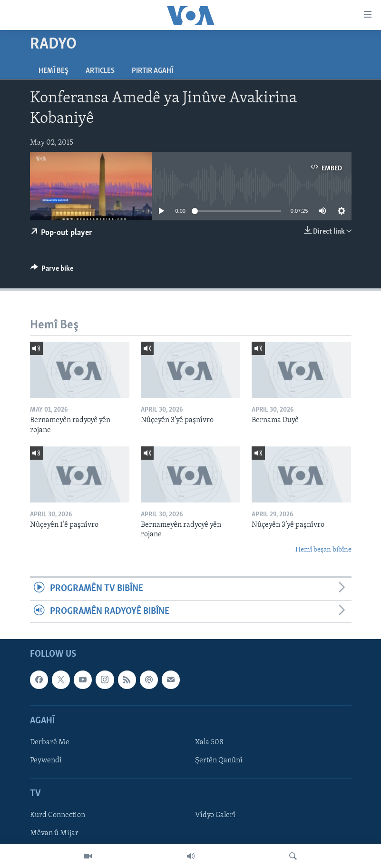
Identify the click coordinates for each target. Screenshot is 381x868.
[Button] (52, 271)
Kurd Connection (58, 815)
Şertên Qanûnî (219, 760)
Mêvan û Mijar (54, 833)
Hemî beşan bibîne (323, 550)
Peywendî (46, 760)
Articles (100, 71)
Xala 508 (209, 742)
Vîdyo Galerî (215, 815)
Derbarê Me (50, 742)
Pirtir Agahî (152, 71)
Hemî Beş (54, 71)
